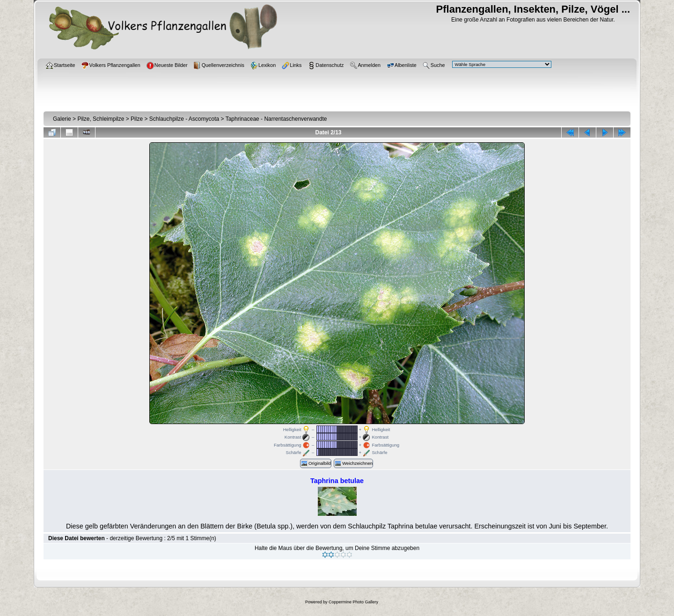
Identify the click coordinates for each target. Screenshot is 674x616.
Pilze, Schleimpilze (101, 119)
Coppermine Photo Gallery (353, 602)
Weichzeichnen (353, 463)
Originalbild (316, 463)
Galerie (62, 119)
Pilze (137, 119)
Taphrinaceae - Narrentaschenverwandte (276, 119)
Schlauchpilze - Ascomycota (184, 119)
